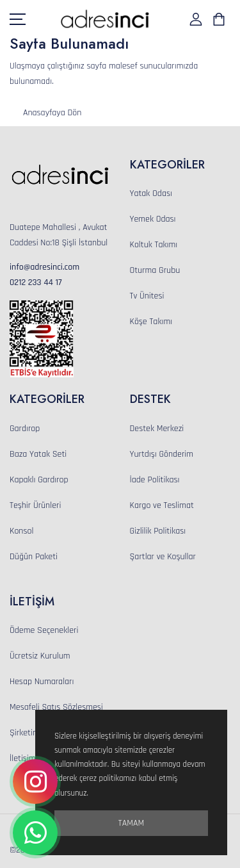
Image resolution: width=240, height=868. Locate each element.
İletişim (23, 758)
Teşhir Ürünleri (35, 505)
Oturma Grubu (155, 270)
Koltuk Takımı (154, 245)
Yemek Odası (153, 219)
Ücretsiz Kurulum (40, 656)
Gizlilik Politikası (158, 531)
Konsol (21, 531)
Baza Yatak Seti (38, 454)
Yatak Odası (151, 193)
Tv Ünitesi (147, 296)
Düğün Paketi (34, 557)
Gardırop (25, 429)
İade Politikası (155, 480)
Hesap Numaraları (42, 682)
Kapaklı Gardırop (39, 480)
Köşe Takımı (151, 322)
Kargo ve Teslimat (162, 505)
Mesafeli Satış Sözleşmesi (56, 707)
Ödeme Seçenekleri (44, 630)
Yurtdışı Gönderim (162, 454)
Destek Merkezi (157, 429)
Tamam (131, 823)
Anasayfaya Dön (52, 113)
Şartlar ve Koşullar (163, 557)
